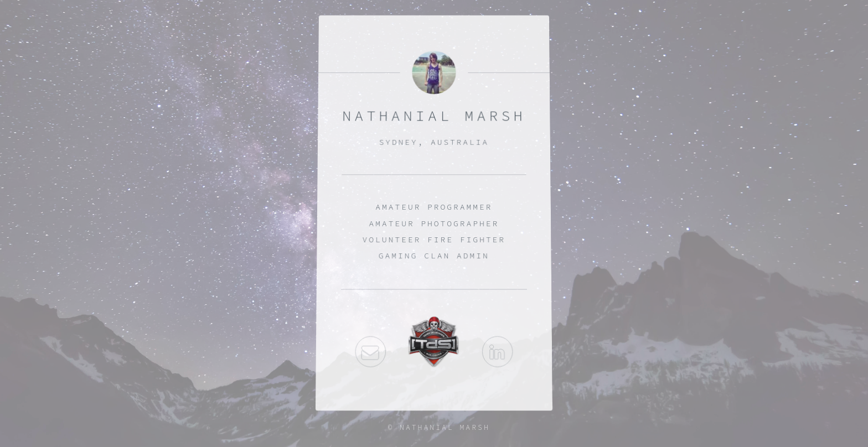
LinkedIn (498, 353)
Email (370, 353)
